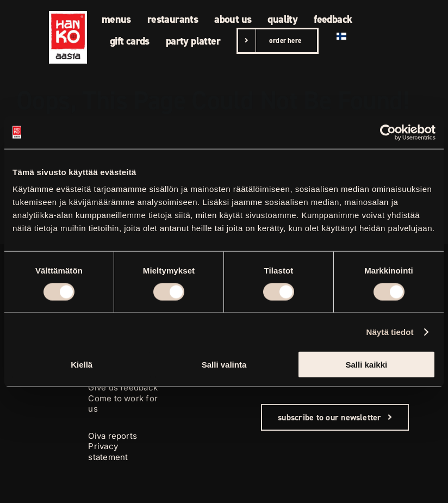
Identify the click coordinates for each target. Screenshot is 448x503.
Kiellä (82, 365)
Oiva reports (113, 436)
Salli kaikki (366, 365)
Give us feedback (123, 387)
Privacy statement (108, 452)
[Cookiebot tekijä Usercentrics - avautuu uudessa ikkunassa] (388, 132)
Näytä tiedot (390, 331)
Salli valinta (224, 365)
